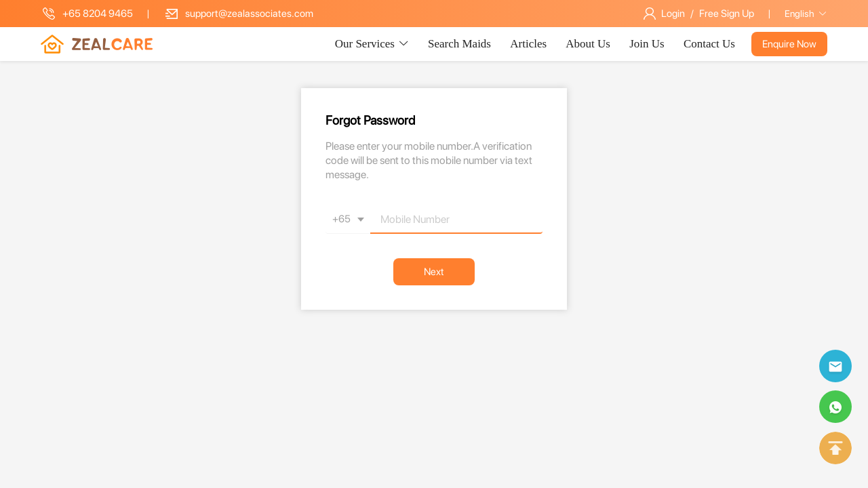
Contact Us (709, 44)
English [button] (806, 14)
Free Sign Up (727, 14)
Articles (530, 44)
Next (434, 272)
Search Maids (461, 44)
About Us (589, 44)
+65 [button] (351, 220)
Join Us (648, 44)
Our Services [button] (372, 44)
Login (673, 14)
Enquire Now (789, 44)
